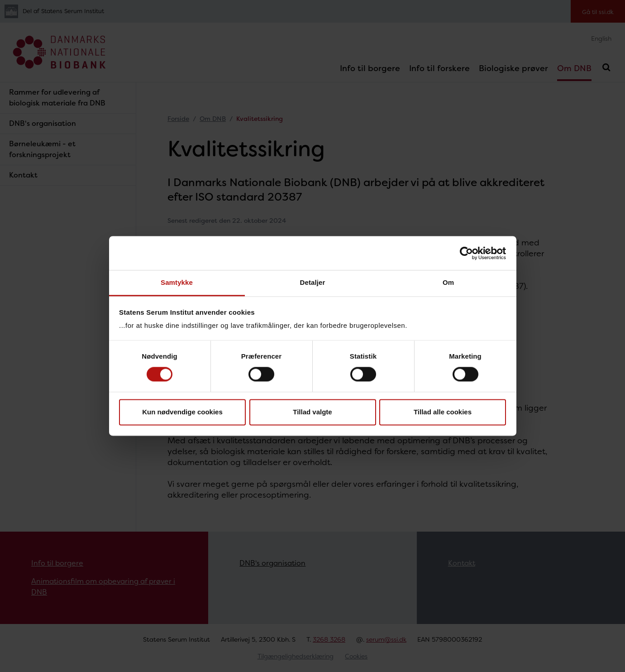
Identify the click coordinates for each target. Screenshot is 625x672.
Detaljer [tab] (313, 282)
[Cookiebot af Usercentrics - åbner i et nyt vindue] (466, 253)
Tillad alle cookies (443, 412)
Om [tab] (448, 282)
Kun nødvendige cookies (182, 412)
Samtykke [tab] (177, 282)
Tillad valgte (312, 412)
